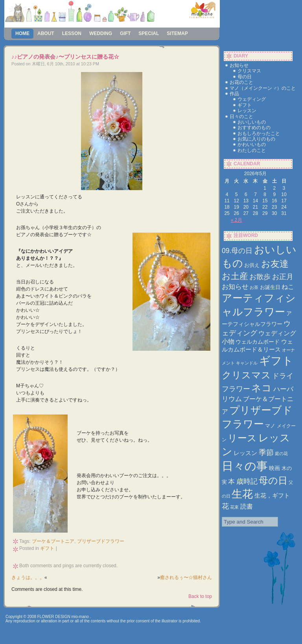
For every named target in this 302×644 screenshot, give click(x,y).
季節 (266, 452)
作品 (234, 94)
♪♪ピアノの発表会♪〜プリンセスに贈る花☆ (65, 57)
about (46, 33)
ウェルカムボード (258, 342)
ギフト (47, 548)
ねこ (288, 287)
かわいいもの (252, 144)
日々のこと (241, 117)
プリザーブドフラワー (101, 541)
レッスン (247, 111)
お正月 (283, 277)
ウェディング (252, 99)
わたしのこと (252, 150)
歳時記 (247, 481)
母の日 (245, 77)
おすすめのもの (254, 128)
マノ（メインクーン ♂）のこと (263, 88)
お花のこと (241, 82)
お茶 (254, 287)
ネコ (261, 388)
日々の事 (245, 466)
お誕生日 (270, 287)
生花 (242, 494)
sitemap (177, 33)
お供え (252, 265)
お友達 (275, 264)
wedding (101, 33)
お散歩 (260, 277)
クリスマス (249, 71)
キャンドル (247, 363)
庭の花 (281, 453)
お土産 (235, 276)
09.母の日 (237, 251)
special (149, 33)
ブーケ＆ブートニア (53, 541)
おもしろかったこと (259, 133)
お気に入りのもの (256, 139)
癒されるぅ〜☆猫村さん (186, 577)
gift (125, 33)
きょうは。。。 (28, 577)
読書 (247, 506)
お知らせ (239, 65)
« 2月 (237, 220)
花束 (234, 507)
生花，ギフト (272, 495)
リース (242, 438)
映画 (274, 468)
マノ (270, 426)
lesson (72, 33)
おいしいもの (252, 122)
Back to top (200, 596)
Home (22, 33)
